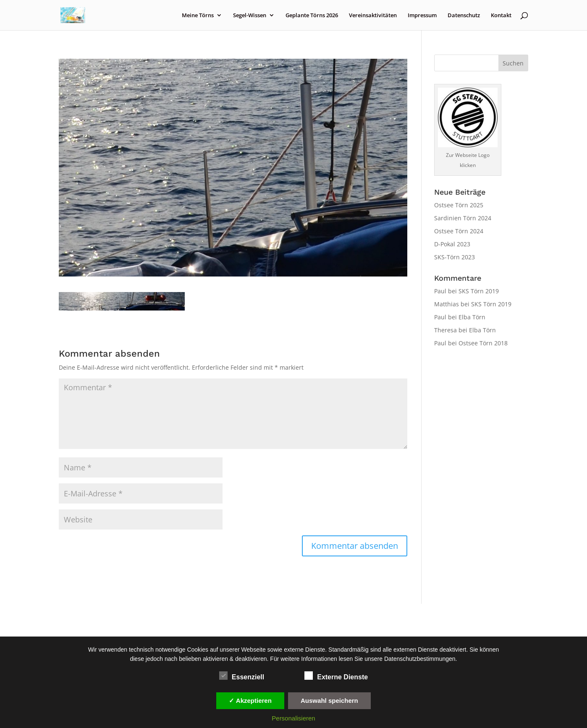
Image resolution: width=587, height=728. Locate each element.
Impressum (422, 16)
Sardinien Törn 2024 (463, 218)
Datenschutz (464, 16)
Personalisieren (293, 718)
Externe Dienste (336, 676)
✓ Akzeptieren (250, 701)
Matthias (447, 304)
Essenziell (242, 676)
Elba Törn (472, 317)
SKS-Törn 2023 (455, 257)
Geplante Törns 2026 (312, 16)
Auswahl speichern (329, 701)
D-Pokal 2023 (452, 244)
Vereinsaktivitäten (373, 16)
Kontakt (501, 16)
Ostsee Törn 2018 (483, 343)
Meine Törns (198, 16)
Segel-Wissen (250, 16)
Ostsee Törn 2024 (459, 231)
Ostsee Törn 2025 (459, 205)
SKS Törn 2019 (479, 291)
